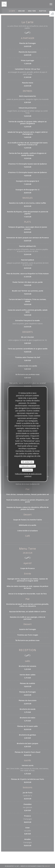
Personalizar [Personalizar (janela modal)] (27, 470)
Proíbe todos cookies (27, 466)
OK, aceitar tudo (27, 462)
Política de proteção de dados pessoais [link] (28, 474)
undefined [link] (28, 476)
